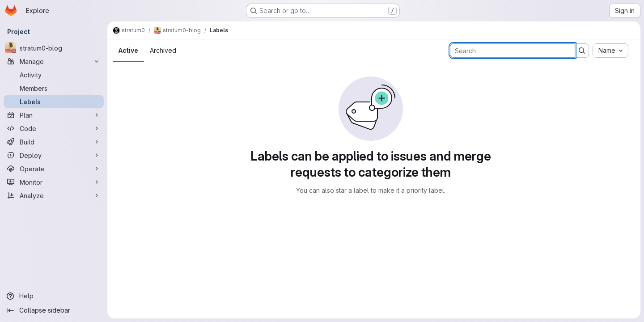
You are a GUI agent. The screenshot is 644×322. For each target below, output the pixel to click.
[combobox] (610, 51)
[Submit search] (582, 51)
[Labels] (54, 102)
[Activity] (54, 75)
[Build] (54, 142)
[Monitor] (54, 182)
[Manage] (54, 61)
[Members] (54, 88)
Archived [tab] (163, 50)
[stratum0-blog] (54, 48)
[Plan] (54, 115)
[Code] (54, 128)
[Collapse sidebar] (54, 310)
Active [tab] (128, 50)
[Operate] (54, 169)
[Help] (54, 296)
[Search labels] (513, 51)
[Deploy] (54, 155)
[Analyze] (54, 195)
